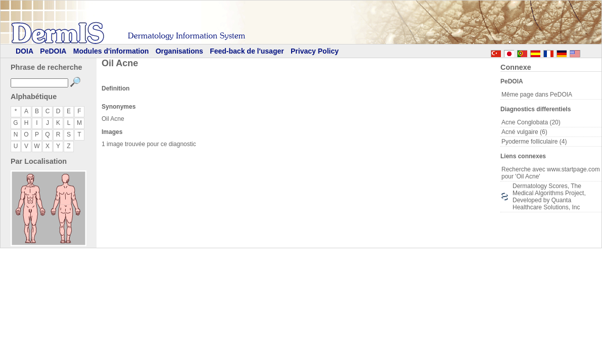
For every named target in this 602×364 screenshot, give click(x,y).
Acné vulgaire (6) (524, 132)
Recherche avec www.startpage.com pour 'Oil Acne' (551, 173)
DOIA (25, 51)
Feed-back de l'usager (247, 51)
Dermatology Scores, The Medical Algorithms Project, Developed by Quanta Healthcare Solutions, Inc (549, 197)
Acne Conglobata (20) (531, 122)
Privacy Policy (315, 51)
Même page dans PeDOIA (537, 95)
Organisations (179, 51)
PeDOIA (53, 51)
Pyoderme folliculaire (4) (534, 142)
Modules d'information (111, 51)
